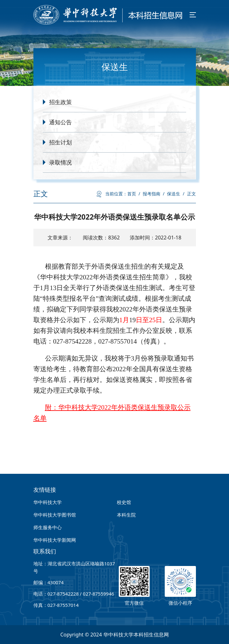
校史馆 (124, 502)
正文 (192, 194)
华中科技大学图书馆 (55, 515)
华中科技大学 (48, 502)
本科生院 (126, 515)
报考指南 (154, 194)
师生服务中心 (48, 527)
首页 (134, 194)
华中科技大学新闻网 (55, 540)
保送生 (176, 194)
